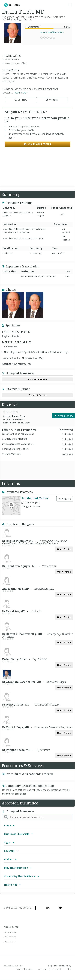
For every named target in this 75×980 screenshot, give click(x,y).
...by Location (10, 941)
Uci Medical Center (35, 498)
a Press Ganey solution (19, 908)
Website (52, 100)
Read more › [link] (21, 93)
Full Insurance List (38, 379)
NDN (69, 969)
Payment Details (38, 395)
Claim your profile (38, 144)
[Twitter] (60, 908)
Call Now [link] (21, 100)
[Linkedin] (48, 908)
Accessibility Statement (50, 969)
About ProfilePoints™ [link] (52, 32)
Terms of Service (24, 969)
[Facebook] (36, 908)
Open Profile (64, 549)
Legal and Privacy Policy (60, 966)
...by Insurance (10, 932)
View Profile (65, 499)
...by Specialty (10, 937)
